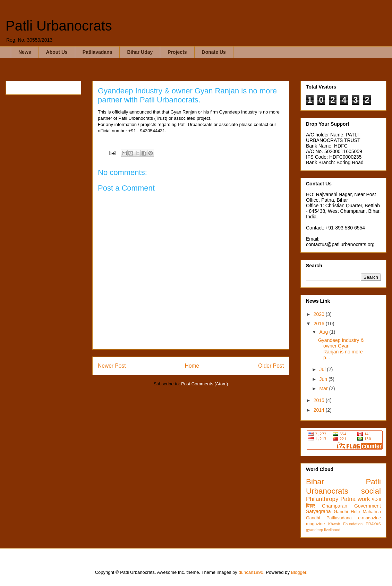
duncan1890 (251, 572)
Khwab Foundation (345, 524)
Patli (373, 482)
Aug (324, 332)
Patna (348, 499)
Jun (324, 379)
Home (192, 366)
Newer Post (112, 366)
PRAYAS (373, 524)
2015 (320, 400)
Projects (177, 52)
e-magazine (369, 518)
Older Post (271, 366)
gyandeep (314, 530)
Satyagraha (318, 511)
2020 (320, 314)
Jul (323, 369)
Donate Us (214, 52)
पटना (376, 499)
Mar (324, 388)
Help (355, 512)
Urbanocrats (327, 491)
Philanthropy (322, 499)
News (25, 52)
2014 (320, 410)
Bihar (315, 482)
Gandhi (341, 512)
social (371, 491)
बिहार (310, 506)
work (364, 499)
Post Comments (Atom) (204, 384)
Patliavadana (97, 52)
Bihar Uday (140, 52)
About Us (57, 52)
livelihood (332, 530)
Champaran (335, 506)
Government (368, 506)
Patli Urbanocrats (59, 26)
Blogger (299, 572)
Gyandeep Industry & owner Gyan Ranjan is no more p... (341, 349)
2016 (320, 324)
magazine (316, 524)
